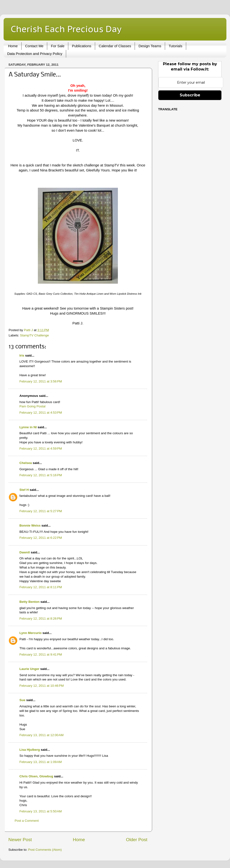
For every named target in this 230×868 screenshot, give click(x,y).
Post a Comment (27, 821)
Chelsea (26, 463)
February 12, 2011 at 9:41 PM (41, 654)
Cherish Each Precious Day (66, 29)
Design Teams (150, 46)
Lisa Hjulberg (30, 750)
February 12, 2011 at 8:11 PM (41, 587)
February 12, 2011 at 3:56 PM (41, 381)
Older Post (137, 840)
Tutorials (175, 46)
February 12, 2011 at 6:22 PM (41, 538)
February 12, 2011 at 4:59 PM (41, 449)
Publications (82, 46)
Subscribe (190, 95)
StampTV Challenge (34, 335)
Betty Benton (29, 602)
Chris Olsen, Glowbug (36, 776)
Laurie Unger (29, 669)
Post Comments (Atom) (45, 850)
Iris (22, 355)
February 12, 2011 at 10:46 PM (42, 686)
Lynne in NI (28, 427)
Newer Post (20, 840)
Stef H (24, 490)
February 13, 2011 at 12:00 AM (41, 735)
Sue (22, 700)
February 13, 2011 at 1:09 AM (41, 762)
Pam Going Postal (32, 406)
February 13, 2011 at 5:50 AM (41, 811)
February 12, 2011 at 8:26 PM (41, 619)
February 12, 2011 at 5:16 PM (41, 475)
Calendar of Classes (115, 46)
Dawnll (25, 552)
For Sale (58, 46)
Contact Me (34, 46)
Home (13, 46)
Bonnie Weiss (30, 525)
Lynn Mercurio (31, 633)
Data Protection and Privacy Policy (35, 54)
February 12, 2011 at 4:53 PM (41, 413)
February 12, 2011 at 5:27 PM (41, 511)
